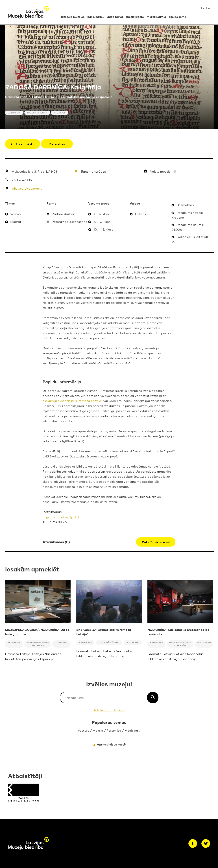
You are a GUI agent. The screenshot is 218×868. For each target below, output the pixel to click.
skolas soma (178, 17)
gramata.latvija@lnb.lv (63, 517)
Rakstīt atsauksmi (156, 542)
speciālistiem (135, 17)
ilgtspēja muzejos (72, 17)
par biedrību (96, 17)
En (208, 8)
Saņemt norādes (93, 171)
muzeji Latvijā (156, 17)
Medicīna (131, 730)
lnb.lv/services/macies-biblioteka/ (27, 188)
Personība (114, 730)
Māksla (98, 730)
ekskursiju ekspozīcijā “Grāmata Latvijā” (73, 401)
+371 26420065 (23, 180)
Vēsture (84, 730)
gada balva (115, 17)
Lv (202, 8)
